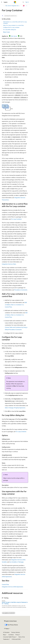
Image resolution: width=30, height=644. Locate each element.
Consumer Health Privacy (9, 637)
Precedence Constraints (21, 290)
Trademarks (6, 639)
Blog (4, 635)
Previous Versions (16, 632)
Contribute (11, 635)
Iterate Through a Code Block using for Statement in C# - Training (15, 603)
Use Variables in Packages (17, 562)
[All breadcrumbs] (3, 6)
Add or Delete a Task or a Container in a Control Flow (16, 305)
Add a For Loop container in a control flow (13, 25)
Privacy (17, 635)
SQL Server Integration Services (12, 6)
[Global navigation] (2, 2)
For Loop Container (16, 219)
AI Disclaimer (6, 632)
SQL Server (14, 36)
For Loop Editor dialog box (10, 30)
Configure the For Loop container (11, 27)
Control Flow (5, 584)
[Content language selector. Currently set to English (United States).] (10, 621)
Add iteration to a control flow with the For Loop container (15, 23)
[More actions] (27, 6)
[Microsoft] (15, 2)
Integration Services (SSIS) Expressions (12, 587)
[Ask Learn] (24, 6)
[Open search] (23, 2)
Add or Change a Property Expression (15, 408)
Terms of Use (22, 637)
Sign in (27, 2)
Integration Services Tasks (9, 264)
